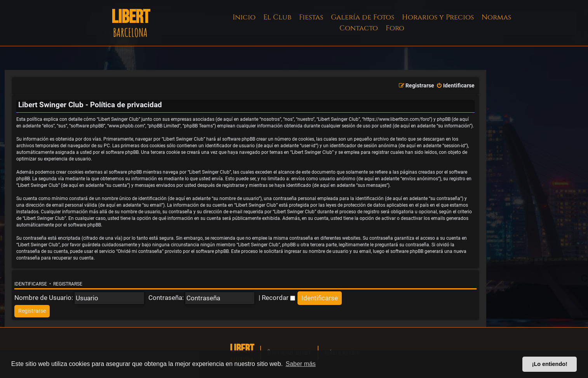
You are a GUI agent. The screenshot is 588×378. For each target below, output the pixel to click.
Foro (395, 28)
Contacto (359, 28)
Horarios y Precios (438, 17)
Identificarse (31, 284)
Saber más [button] (301, 364)
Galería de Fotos (363, 17)
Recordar (278, 298)
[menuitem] (455, 86)
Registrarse (68, 284)
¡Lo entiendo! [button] (550, 364)
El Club (277, 17)
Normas (496, 17)
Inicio (244, 17)
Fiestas (311, 17)
